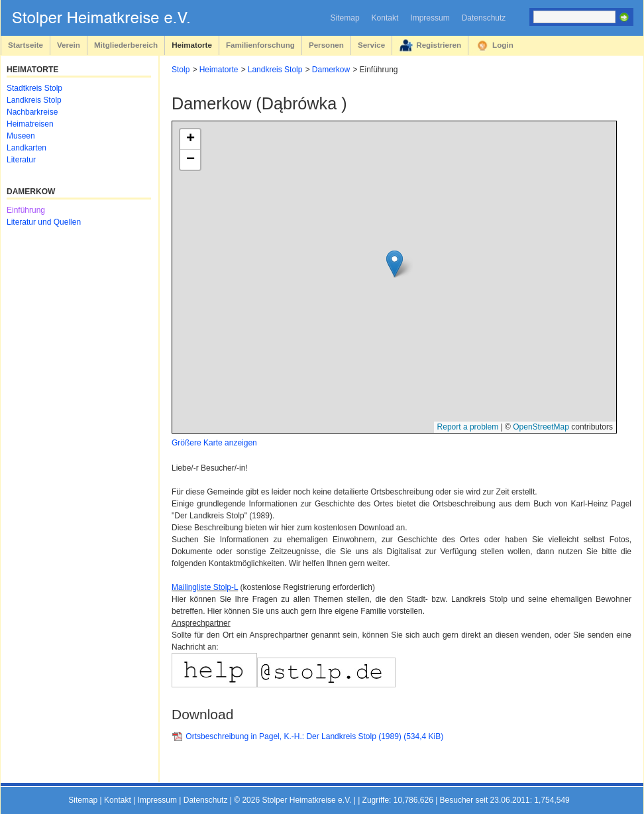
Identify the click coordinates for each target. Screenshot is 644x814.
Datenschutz (484, 18)
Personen (326, 45)
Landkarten (27, 148)
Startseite (26, 45)
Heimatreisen (30, 124)
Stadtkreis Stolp (34, 88)
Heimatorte (192, 45)
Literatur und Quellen (44, 222)
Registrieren (439, 45)
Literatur (21, 160)
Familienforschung (260, 45)
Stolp (181, 70)
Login (503, 45)
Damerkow (331, 70)
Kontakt (385, 18)
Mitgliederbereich (126, 45)
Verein (69, 45)
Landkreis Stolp (275, 70)
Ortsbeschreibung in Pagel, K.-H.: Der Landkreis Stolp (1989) (314, 736)
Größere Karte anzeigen (214, 443)
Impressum (430, 18)
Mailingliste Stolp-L (205, 587)
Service (371, 45)
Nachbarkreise (32, 112)
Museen (21, 136)
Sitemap (345, 18)
